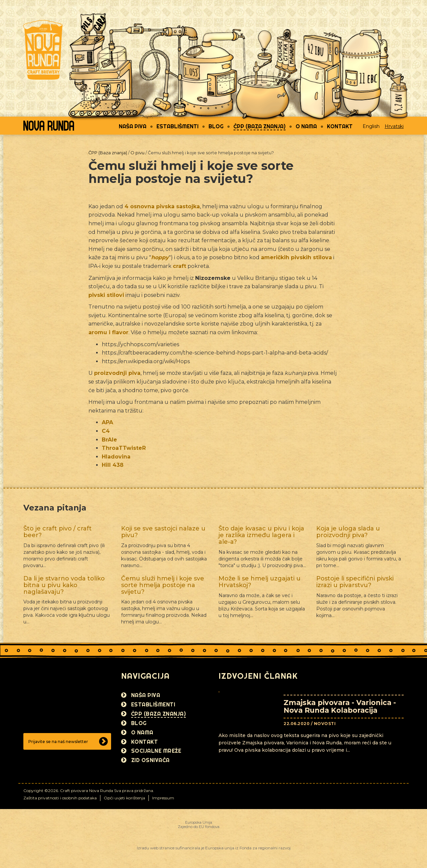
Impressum (163, 798)
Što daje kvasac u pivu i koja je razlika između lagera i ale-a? (261, 535)
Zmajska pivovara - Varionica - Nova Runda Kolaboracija (340, 706)
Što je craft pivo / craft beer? (58, 532)
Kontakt (340, 126)
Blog (216, 126)
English (371, 126)
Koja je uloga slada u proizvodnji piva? (348, 532)
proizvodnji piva (117, 373)
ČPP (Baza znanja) (260, 126)
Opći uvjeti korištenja (124, 798)
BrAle (109, 440)
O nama (306, 126)
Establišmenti (177, 126)
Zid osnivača (150, 760)
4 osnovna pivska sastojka (162, 206)
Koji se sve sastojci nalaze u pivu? (163, 532)
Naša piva (133, 126)
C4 (106, 431)
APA (107, 422)
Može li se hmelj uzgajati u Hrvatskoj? (260, 582)
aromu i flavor (108, 332)
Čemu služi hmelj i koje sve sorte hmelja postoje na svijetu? (163, 585)
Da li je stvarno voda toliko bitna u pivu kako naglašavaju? (64, 585)
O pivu (137, 153)
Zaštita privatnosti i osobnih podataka (60, 798)
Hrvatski (394, 126)
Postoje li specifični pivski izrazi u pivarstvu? (355, 582)
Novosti (325, 724)
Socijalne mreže (156, 751)
